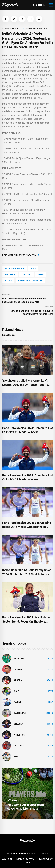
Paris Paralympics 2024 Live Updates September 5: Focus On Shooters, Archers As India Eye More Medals (26, 621)
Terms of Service (24, 859)
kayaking (26, 275)
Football (19, 669)
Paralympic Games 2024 (31, 280)
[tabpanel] (27, 794)
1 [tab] (8, 814)
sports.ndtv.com (38, 28)
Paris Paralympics (14, 269)
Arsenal (18, 680)
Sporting (19, 658)
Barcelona (20, 713)
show (41, 275)
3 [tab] (18, 814)
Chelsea (18, 724)
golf (17, 691)
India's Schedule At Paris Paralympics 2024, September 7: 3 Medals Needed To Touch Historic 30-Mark (27, 574)
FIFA (16, 757)
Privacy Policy (45, 859)
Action (8, 280)
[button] (5, 19)
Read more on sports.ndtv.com (21, 255)
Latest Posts (10, 335)
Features (19, 746)
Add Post (7, 859)
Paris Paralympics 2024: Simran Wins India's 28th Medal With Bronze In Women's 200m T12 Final (27, 527)
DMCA (27, 863)
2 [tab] (13, 814)
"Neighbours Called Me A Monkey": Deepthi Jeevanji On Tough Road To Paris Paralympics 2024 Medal (25, 385)
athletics (10, 275)
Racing (18, 702)
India (33, 269)
